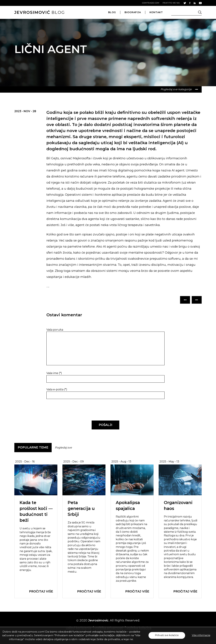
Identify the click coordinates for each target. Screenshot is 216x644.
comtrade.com (151, 3)
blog (40, 12)
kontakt (156, 12)
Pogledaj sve (63, 448)
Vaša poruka (55, 330)
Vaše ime (54, 373)
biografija (133, 12)
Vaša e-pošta (57, 389)
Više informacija (201, 635)
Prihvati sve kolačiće (167, 635)
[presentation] (70, 410)
